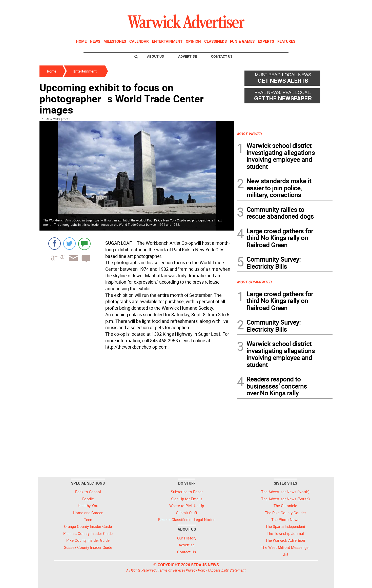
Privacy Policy (197, 570)
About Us (156, 56)
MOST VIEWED (249, 134)
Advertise (188, 56)
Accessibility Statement (228, 570)
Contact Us (222, 56)
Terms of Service (171, 570)
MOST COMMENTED (254, 282)
